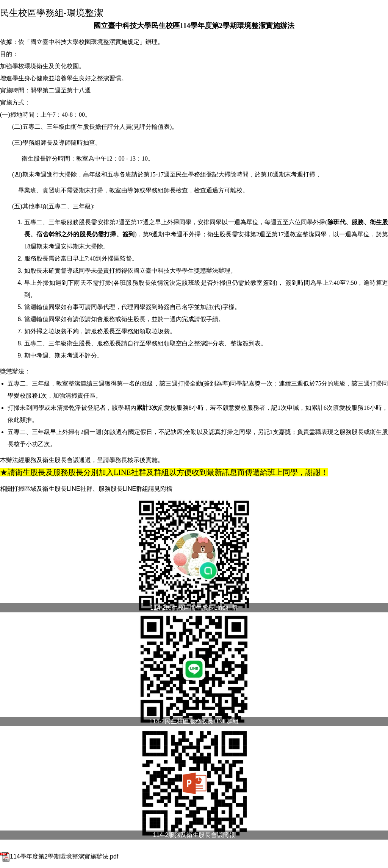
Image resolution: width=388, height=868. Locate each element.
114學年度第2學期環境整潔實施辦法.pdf (59, 856)
